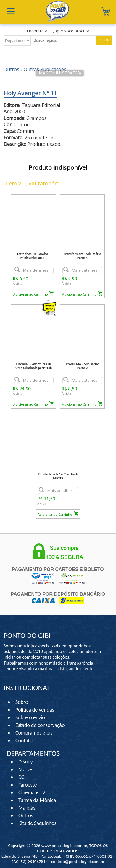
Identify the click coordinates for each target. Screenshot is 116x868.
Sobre (22, 702)
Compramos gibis (34, 733)
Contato (24, 740)
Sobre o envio (30, 717)
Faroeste (28, 785)
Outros (26, 815)
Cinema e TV (32, 792)
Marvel (26, 769)
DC (21, 777)
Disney (26, 762)
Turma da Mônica (37, 800)
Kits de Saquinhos (37, 823)
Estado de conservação (40, 725)
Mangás (27, 808)
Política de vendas (35, 710)
